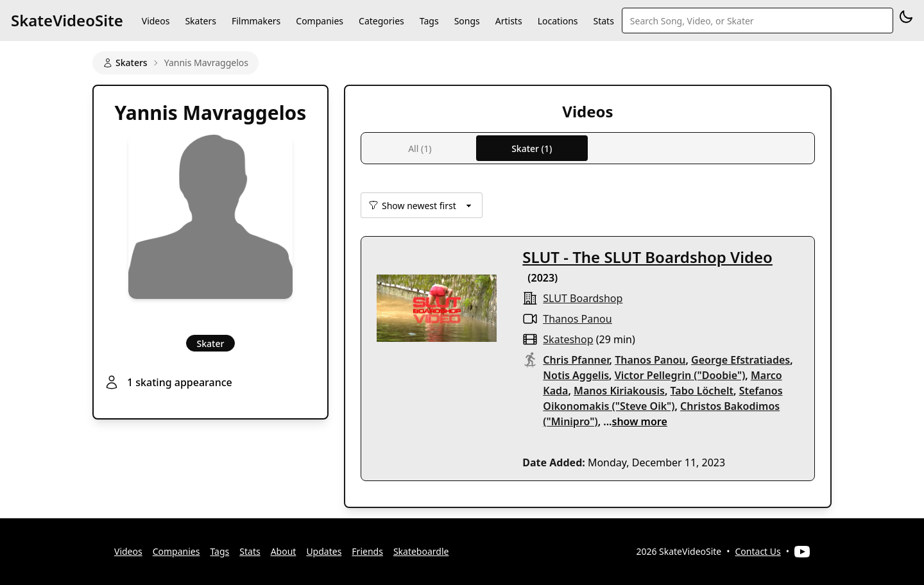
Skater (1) (532, 148)
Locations (558, 21)
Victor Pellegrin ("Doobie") (680, 375)
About (284, 551)
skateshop (568, 339)
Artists (509, 21)
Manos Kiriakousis (619, 391)
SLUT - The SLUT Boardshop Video (647, 257)
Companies (320, 21)
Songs (467, 21)
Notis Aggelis (576, 375)
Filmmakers (256, 21)
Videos (156, 21)
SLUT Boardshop (583, 298)
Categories (381, 21)
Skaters (200, 21)
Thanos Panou (577, 319)
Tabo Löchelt (702, 391)
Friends (367, 551)
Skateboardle (421, 551)
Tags (429, 21)
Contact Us (758, 551)
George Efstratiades (740, 360)
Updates (324, 551)
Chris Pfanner (576, 360)
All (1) (420, 148)
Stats (604, 21)
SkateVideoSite (67, 20)
